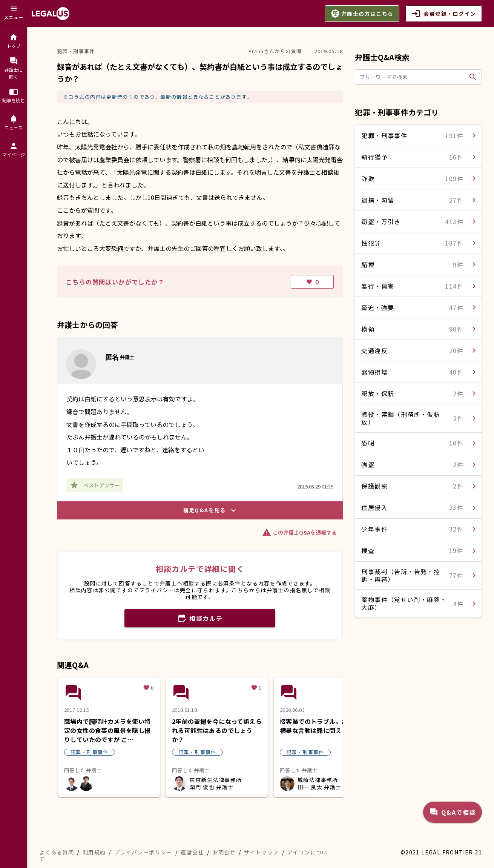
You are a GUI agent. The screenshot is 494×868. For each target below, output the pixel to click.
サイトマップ (261, 852)
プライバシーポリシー (143, 852)
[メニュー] (14, 14)
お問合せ (224, 852)
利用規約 (94, 852)
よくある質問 (57, 852)
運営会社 (192, 852)
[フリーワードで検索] (413, 77)
